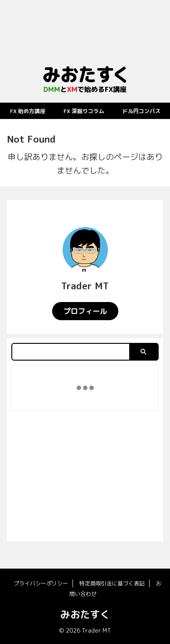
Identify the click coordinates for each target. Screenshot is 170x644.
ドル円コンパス (141, 111)
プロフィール (85, 311)
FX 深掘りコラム (84, 111)
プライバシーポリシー (41, 583)
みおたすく (85, 614)
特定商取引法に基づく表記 (112, 583)
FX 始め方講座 (28, 111)
